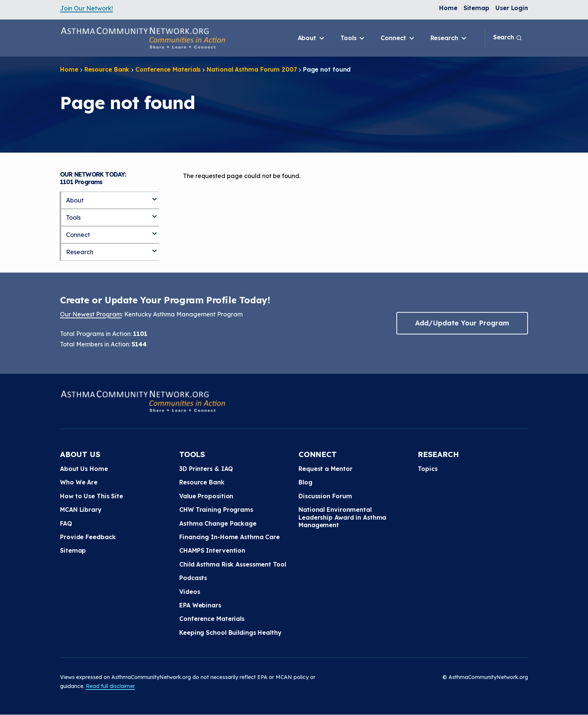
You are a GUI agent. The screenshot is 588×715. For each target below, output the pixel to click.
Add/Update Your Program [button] (462, 323)
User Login (512, 8)
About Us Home (84, 469)
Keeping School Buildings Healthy (230, 633)
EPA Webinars (200, 605)
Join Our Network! (86, 8)
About (312, 38)
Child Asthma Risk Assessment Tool (233, 564)
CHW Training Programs (216, 510)
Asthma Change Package (218, 523)
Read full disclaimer (110, 686)
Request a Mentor (325, 469)
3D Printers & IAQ (206, 469)
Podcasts (193, 578)
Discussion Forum (325, 496)
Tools (353, 38)
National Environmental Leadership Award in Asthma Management (342, 517)
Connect (398, 38)
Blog (305, 482)
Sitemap (476, 8)
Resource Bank (107, 69)
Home (448, 8)
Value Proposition (206, 496)
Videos (190, 592)
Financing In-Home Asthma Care (229, 537)
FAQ (66, 523)
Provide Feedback (88, 537)
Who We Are (79, 482)
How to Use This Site (91, 496)
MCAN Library (81, 510)
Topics (427, 469)
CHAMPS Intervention (212, 550)
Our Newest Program (91, 314)
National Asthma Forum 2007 (252, 69)
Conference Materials (168, 69)
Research (449, 38)
